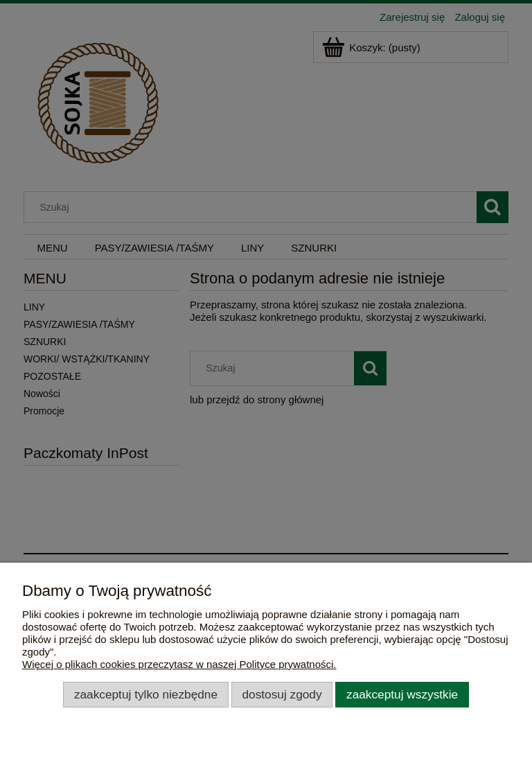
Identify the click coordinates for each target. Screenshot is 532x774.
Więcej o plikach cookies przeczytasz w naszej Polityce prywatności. (179, 664)
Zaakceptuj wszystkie (402, 694)
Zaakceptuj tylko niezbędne (146, 694)
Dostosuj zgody (282, 694)
